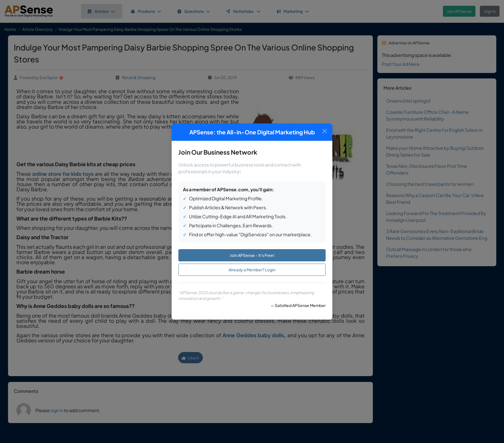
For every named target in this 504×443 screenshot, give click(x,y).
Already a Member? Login (252, 270)
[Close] (324, 131)
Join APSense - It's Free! (252, 255)
